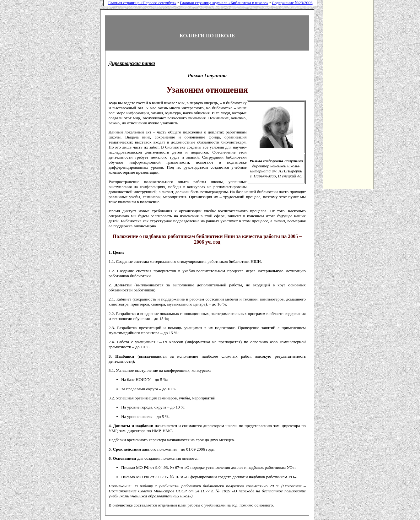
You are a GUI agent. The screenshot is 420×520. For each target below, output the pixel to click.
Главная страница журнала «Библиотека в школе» (224, 3)
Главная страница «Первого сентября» (142, 3)
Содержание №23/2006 (292, 3)
